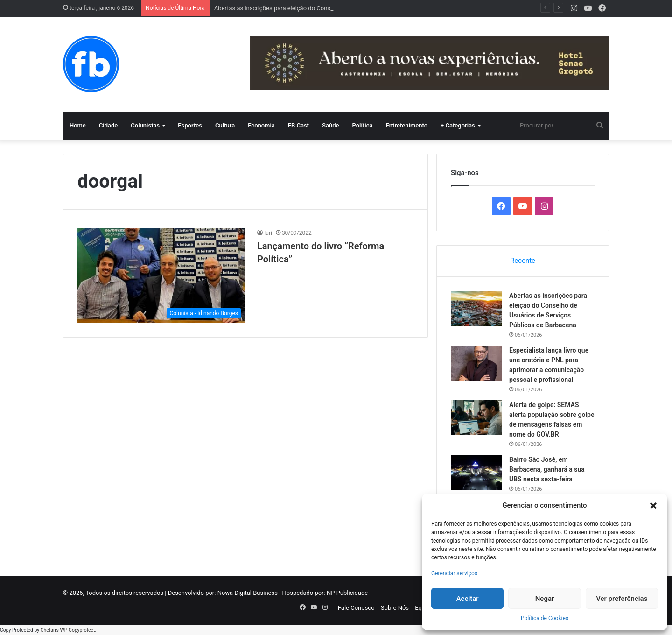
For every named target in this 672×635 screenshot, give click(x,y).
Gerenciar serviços (454, 573)
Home (78, 125)
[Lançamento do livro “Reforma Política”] (161, 276)
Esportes (190, 125)
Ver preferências (622, 599)
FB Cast (298, 125)
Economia (261, 125)
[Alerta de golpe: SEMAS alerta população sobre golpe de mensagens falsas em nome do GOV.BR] (476, 418)
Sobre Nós (395, 608)
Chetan (48, 630)
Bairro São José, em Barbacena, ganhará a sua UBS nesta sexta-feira (547, 469)
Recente (523, 261)
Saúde (331, 125)
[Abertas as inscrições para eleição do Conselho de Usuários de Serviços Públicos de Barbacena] (476, 308)
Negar (545, 599)
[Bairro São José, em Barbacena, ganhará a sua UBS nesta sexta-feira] (476, 472)
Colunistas (145, 125)
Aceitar (468, 599)
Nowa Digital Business (248, 593)
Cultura (225, 125)
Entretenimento (406, 125)
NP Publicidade (347, 593)
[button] (653, 506)
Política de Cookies (545, 618)
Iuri (268, 233)
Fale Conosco (356, 608)
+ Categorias (458, 125)
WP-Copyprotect (77, 630)
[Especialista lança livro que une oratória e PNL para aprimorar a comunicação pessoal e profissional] (476, 363)
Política (362, 125)
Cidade (108, 125)
